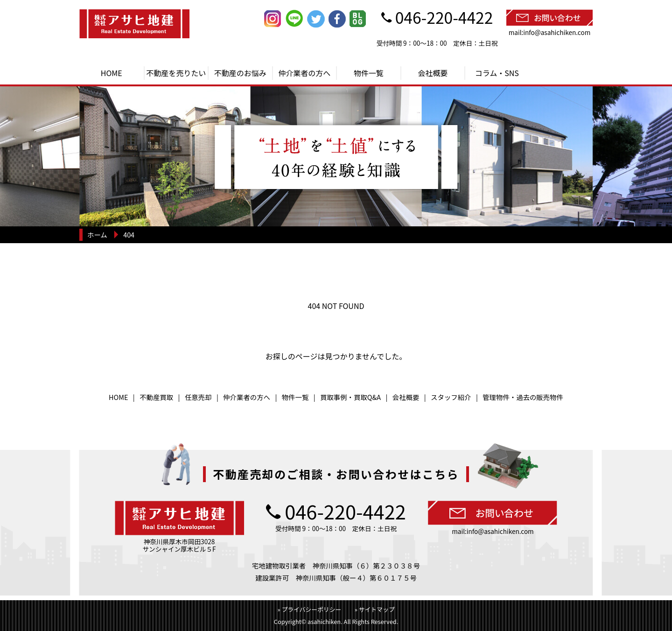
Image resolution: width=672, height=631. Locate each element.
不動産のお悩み (240, 73)
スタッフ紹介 (451, 397)
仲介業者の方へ (304, 73)
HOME (112, 73)
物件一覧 (369, 73)
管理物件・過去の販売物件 (523, 397)
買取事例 (334, 397)
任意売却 (198, 397)
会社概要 (433, 73)
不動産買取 (156, 397)
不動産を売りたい (176, 73)
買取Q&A (367, 397)
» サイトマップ (375, 609)
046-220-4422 (444, 17)
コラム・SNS (497, 73)
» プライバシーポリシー (310, 609)
